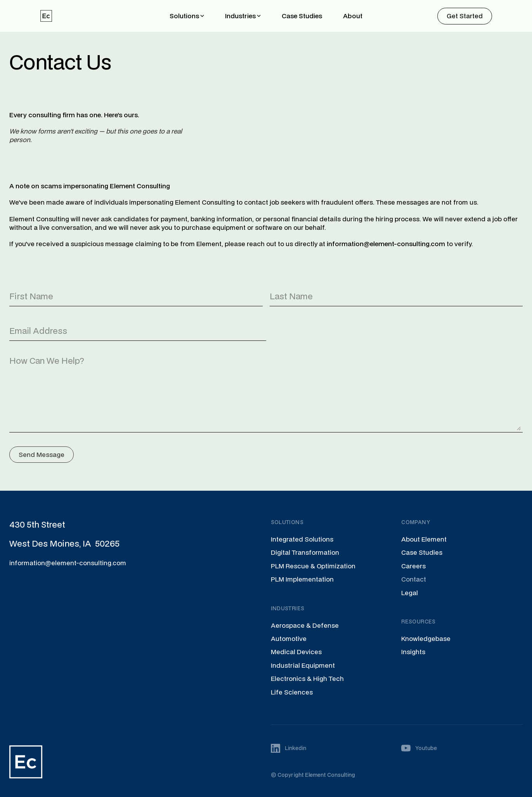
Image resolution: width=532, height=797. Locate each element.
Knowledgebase (426, 638)
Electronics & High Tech (307, 678)
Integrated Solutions (302, 539)
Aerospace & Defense (305, 625)
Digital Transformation (305, 552)
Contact (414, 579)
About (353, 16)
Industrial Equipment (303, 665)
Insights (413, 652)
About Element (424, 539)
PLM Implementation (302, 579)
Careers (413, 566)
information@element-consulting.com (68, 563)
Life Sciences (292, 692)
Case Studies (302, 16)
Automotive (289, 638)
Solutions (184, 16)
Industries (240, 16)
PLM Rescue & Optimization (313, 566)
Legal (410, 593)
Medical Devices (296, 652)
